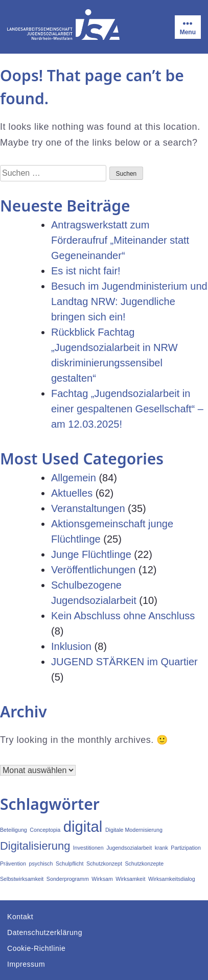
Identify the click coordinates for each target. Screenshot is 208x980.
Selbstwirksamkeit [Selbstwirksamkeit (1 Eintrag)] (22, 879)
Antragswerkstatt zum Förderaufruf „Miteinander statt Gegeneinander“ (120, 240)
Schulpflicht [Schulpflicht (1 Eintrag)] (70, 864)
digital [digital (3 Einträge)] (83, 826)
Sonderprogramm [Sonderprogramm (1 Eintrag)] (68, 879)
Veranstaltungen (88, 508)
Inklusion (71, 646)
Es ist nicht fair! (86, 271)
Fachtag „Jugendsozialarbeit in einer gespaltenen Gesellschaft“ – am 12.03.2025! (127, 409)
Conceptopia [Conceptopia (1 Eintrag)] (45, 830)
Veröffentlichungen (93, 570)
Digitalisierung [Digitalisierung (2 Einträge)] (35, 846)
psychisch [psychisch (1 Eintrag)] (41, 864)
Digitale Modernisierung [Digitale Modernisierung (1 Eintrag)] (134, 830)
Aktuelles (72, 493)
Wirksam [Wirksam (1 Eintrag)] (102, 879)
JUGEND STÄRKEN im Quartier (124, 662)
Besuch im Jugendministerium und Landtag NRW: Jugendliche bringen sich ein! (129, 301)
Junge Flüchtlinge (91, 554)
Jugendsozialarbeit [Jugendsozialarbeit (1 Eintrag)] (129, 848)
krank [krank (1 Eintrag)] (161, 848)
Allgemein (74, 478)
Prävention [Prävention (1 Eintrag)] (13, 864)
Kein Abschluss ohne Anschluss (123, 616)
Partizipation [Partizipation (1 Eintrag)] (186, 848)
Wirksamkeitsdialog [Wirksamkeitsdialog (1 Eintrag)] (172, 879)
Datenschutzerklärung (45, 932)
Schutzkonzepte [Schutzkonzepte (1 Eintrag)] (144, 864)
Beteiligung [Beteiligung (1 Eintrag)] (14, 830)
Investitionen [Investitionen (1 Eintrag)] (88, 848)
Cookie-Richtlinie (36, 948)
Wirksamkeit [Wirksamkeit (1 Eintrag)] (130, 879)
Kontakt (20, 917)
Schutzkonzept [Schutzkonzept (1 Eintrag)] (104, 864)
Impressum (26, 964)
